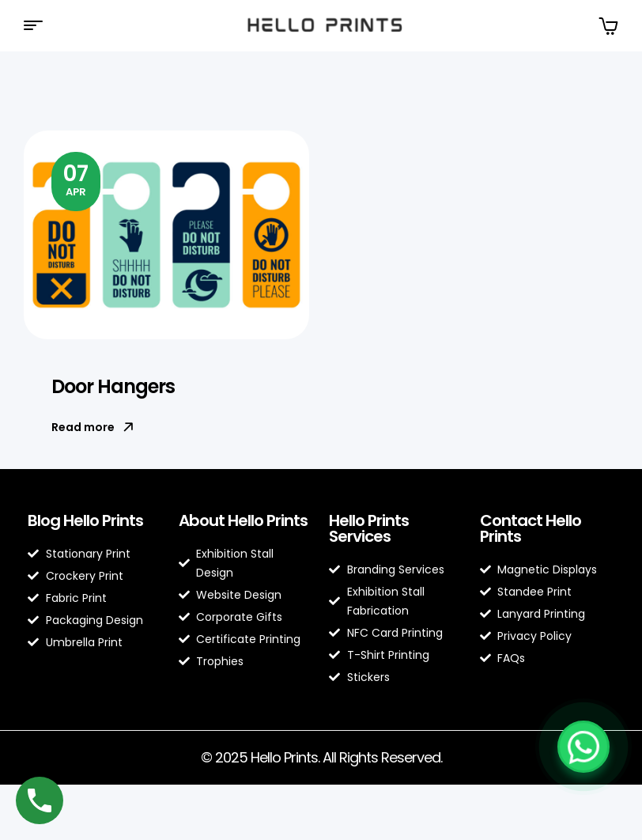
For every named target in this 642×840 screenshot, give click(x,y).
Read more (93, 427)
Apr (76, 179)
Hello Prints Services (369, 528)
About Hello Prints (243, 520)
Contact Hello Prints (531, 528)
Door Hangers (113, 386)
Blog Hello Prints (85, 520)
